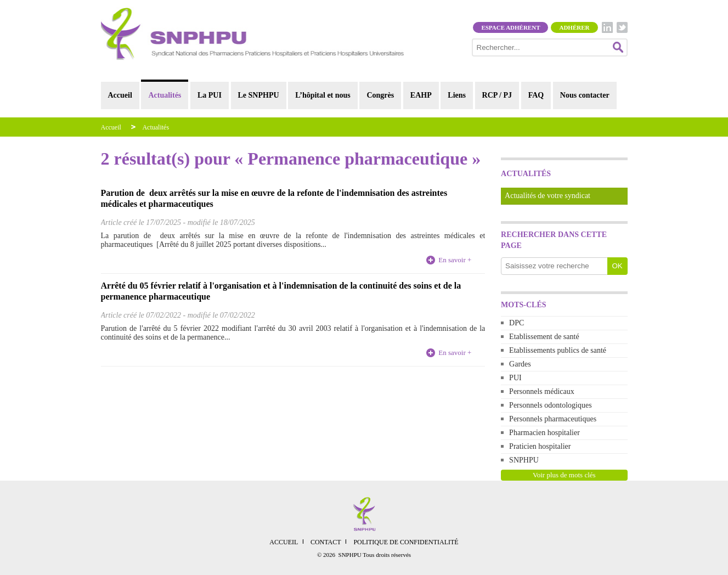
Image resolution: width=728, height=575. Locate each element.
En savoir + (455, 260)
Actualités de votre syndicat (548, 196)
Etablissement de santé (544, 337)
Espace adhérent (510, 27)
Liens (457, 95)
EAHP (421, 95)
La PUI (210, 95)
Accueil (120, 95)
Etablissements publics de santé (558, 350)
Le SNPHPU (259, 95)
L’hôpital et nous (323, 95)
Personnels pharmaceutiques (553, 419)
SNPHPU (524, 460)
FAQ (536, 95)
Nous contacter (585, 95)
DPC (517, 323)
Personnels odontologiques (551, 405)
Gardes (520, 364)
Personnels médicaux (542, 391)
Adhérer (574, 27)
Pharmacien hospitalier (544, 433)
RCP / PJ (497, 95)
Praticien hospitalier (540, 446)
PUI (515, 378)
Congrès (380, 95)
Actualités (165, 95)
